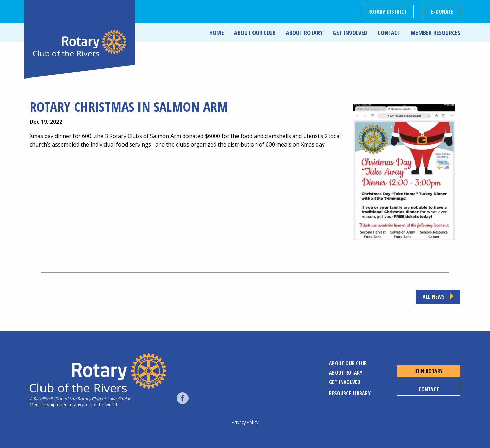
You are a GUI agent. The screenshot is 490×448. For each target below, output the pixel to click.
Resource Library (350, 393)
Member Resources (436, 33)
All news (434, 297)
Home (217, 33)
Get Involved (350, 33)
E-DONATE (442, 12)
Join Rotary (429, 371)
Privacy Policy (245, 422)
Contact (389, 33)
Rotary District (387, 12)
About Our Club (255, 33)
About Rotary (304, 33)
